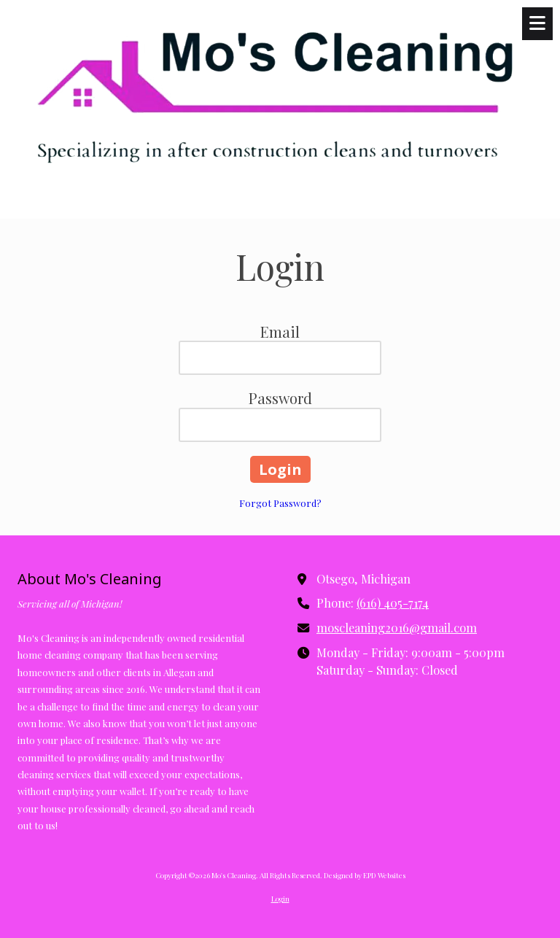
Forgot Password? (280, 503)
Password (280, 398)
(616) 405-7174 (393, 602)
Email (280, 332)
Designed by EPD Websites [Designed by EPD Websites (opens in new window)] (365, 875)
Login (280, 899)
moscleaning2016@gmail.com (397, 627)
